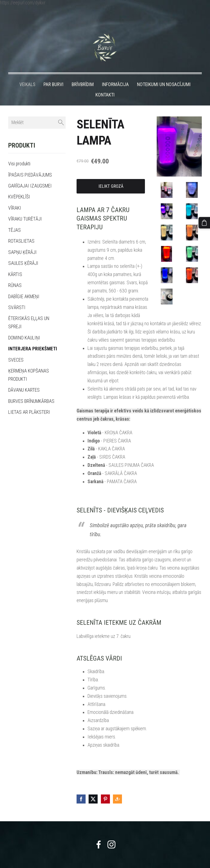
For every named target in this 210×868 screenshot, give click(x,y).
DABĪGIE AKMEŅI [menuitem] (24, 286)
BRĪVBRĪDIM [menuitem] (83, 74)
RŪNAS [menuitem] (15, 275)
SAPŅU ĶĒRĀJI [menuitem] (22, 242)
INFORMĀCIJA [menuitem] (115, 74)
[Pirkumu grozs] (205, 222)
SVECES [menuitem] (16, 350)
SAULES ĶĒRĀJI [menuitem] (23, 253)
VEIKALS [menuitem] (27, 74)
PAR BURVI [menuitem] (53, 74)
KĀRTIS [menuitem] (15, 264)
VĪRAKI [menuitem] (15, 198)
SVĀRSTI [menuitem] (17, 297)
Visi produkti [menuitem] (19, 154)
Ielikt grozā (111, 176)
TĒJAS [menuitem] (14, 220)
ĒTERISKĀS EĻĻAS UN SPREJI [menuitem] (29, 312)
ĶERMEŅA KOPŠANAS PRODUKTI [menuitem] (29, 365)
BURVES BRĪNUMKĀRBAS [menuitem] (31, 391)
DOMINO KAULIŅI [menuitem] (24, 328)
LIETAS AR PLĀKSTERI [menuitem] (29, 402)
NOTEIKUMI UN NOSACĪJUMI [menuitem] (164, 74)
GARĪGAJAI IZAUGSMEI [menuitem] (30, 176)
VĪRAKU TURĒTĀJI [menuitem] (25, 209)
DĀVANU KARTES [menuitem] (24, 380)
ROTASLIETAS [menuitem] (21, 231)
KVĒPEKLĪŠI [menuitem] (19, 187)
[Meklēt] (37, 112)
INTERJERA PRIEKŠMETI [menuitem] (33, 339)
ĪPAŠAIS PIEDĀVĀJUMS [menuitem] (30, 165)
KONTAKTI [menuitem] (105, 85)
